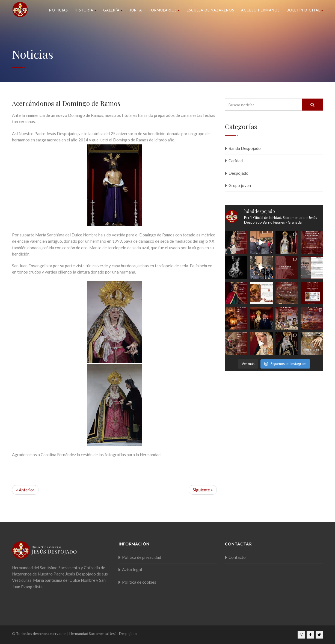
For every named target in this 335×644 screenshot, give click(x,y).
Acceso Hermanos (260, 10)
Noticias (59, 10)
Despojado (238, 173)
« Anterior (25, 490)
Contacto (237, 557)
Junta (136, 10)
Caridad (236, 161)
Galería (113, 10)
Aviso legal (132, 569)
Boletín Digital (305, 10)
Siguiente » (203, 490)
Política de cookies (139, 582)
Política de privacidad (142, 557)
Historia (86, 10)
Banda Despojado (245, 148)
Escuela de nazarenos (211, 10)
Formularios (164, 10)
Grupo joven (240, 185)
